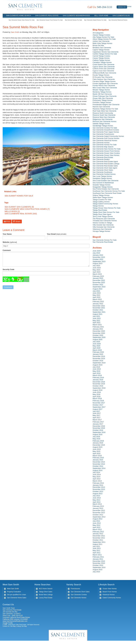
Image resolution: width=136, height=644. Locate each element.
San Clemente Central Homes (104, 174)
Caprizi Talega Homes (101, 50)
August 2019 (98, 365)
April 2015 (97, 453)
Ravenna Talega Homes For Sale (105, 109)
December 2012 (99, 510)
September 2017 (99, 407)
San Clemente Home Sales (17, 598)
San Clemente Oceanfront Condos (106, 130)
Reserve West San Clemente (104, 117)
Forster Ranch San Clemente (104, 86)
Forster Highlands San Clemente (105, 84)
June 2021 (97, 318)
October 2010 (98, 565)
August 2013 (98, 494)
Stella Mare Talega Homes (103, 197)
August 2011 (98, 544)
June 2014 (97, 475)
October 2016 (98, 430)
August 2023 (98, 263)
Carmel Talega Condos (101, 56)
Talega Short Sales (46, 592)
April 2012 (97, 527)
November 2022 (99, 282)
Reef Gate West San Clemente (105, 111)
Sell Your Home (101, 16)
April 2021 (97, 323)
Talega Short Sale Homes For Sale (106, 212)
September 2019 (99, 363)
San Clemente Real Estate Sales (105, 166)
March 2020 (97, 350)
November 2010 (99, 563)
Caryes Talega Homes (101, 58)
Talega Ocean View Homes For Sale (107, 208)
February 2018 (98, 401)
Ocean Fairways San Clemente (105, 96)
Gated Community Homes (112, 598)
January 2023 (98, 278)
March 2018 (97, 399)
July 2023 (96, 266)
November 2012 (99, 513)
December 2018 (99, 382)
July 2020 (96, 342)
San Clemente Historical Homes (118, 20)
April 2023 (97, 272)
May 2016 (96, 439)
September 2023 (99, 261)
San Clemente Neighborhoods (76, 16)
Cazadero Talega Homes (102, 62)
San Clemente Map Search (103, 147)
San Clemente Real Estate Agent (105, 161)
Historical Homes (109, 595)
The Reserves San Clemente (104, 219)
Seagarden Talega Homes (103, 187)
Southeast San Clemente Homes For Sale (109, 191)
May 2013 (96, 500)
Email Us (122, 7)
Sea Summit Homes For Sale (73, 20)
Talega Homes (98, 206)
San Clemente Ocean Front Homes (106, 151)
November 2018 (99, 384)
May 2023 (96, 270)
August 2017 (98, 409)
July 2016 (96, 437)
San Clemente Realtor (101, 159)
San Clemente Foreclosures (103, 134)
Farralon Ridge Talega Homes (104, 81)
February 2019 (98, 377)
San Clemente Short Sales (103, 170)
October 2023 (98, 259)
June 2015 (97, 449)
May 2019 (96, 371)
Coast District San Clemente (104, 64)
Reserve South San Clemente (104, 115)
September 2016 (99, 432)
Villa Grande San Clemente (103, 225)
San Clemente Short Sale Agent (105, 168)
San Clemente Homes (101, 143)
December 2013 (99, 487)
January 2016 (98, 443)
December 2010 (99, 561)
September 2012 (99, 517)
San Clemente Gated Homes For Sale (95, 20)
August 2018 (98, 390)
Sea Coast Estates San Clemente (106, 181)
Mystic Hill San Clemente (102, 94)
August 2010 (98, 570)
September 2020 (99, 337)
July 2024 (96, 253)
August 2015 (98, 447)
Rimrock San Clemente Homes (105, 121)
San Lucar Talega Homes (102, 176)
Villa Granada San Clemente (104, 227)
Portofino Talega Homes (102, 102)
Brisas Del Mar (98, 45)
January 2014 (98, 485)
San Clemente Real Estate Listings (106, 164)
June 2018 (97, 392)
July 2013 (96, 496)
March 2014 (97, 481)
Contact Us (6, 626)
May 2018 (96, 394)
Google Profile (8, 623)
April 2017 (97, 418)
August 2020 (98, 339)
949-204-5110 (100, 7)
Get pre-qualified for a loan (16, 595)
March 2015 (97, 456)
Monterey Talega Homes (102, 92)
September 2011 (99, 542)
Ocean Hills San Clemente (103, 98)
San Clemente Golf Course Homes (106, 138)
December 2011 (99, 536)
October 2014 (98, 466)
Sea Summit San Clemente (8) (19, 207)
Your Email (57, 234)
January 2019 (98, 380)
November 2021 (99, 308)
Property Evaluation (14, 592)
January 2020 (98, 354)
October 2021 (98, 310)
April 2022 (97, 297)
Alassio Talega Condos (101, 35)
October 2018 (98, 386)
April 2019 (97, 373)
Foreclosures (75, 589)
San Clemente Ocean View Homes (106, 155)
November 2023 (99, 257)
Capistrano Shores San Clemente (106, 52)
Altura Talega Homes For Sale (104, 39)
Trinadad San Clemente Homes (105, 221)
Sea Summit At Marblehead (103, 183)
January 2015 (98, 460)
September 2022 (99, 287)
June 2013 (97, 498)
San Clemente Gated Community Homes (108, 136)
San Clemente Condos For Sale (105, 128)
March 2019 (97, 375)
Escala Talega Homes (101, 75)
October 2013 (98, 491)
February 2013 (98, 506)
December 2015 (99, 445)
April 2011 (97, 553)
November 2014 (99, 464)
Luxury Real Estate (46, 598)
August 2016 (98, 434)
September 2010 (99, 567)
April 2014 (97, 479)
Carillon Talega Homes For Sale (105, 54)
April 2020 (97, 348)
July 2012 (96, 521)
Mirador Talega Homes (101, 90)
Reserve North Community (103, 113)
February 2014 (98, 483)
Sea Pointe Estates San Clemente (106, 189)
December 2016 (99, 426)
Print (7, 221)
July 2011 (96, 546)
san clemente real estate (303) (21, 214)
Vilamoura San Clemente (102, 229)
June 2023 (97, 268)
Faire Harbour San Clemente (104, 79)
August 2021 (98, 314)
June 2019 (97, 369)
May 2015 (96, 451)
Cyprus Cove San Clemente (103, 71)
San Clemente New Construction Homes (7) (27, 209)
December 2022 (99, 280)
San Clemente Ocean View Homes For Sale (22, 20)
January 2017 (98, 424)
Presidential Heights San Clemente (106, 105)
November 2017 (99, 403)
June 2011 (97, 548)
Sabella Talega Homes (101, 124)
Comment (7, 250)
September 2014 (99, 468)
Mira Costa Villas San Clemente (105, 88)
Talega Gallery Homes (101, 202)
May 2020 (96, 346)
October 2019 (98, 361)
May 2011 (96, 551)
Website (10, 242)
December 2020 (99, 331)
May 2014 (96, 477)
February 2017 (98, 422)
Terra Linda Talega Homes (103, 216)
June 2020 (97, 344)
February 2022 (98, 302)
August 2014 (98, 470)
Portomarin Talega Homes (103, 100)
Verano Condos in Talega (102, 223)
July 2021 (96, 316)
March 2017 (97, 420)
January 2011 (98, 559)
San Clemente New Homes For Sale (107, 149)
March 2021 (97, 325)
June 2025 (97, 251)
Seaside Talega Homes (102, 185)
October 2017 (98, 405)
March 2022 (97, 299)
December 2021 (99, 306)
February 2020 (98, 352)
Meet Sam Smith (13, 589)
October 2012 (98, 515)
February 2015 (98, 458)
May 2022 (96, 295)
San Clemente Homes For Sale (105, 145)
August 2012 (98, 519)
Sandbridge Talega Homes (103, 126)
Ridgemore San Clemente (103, 119)
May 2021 (96, 321)
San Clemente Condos (79, 595)
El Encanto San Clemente (103, 77)
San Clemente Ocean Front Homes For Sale (50, 20)
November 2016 (99, 428)
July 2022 (96, 291)
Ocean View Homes (110, 589)
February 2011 (98, 557)
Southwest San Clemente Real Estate (107, 193)
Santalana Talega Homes (102, 178)
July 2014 (96, 472)
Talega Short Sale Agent (102, 214)
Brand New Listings (46, 595)
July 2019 (96, 367)
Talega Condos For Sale (102, 200)
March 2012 (97, 529)
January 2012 (98, 534)
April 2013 (97, 502)
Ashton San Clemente (101, 41)
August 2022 (98, 289)
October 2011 (98, 540)
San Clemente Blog (121, 16)
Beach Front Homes (110, 592)
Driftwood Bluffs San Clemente (104, 73)
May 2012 (96, 525)
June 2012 (97, 523)
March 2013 (97, 504)
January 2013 (98, 508)
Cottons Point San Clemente (104, 69)
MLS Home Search (46, 589)
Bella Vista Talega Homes (103, 43)
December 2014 (99, 462)
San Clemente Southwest (102, 172)
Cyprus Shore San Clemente (104, 67)
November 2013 (99, 489)
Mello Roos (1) (12, 211)
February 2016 (98, 441)
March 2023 (97, 274)
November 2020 (99, 333)
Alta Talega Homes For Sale (103, 37)
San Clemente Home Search (19, 16)
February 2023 (98, 276)
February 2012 (98, 532)
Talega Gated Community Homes (105, 204)
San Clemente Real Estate (47, 16)
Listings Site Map (22, 626)
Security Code (8, 269)
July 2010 (96, 572)
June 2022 (97, 293)
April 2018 (97, 397)
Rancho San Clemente (101, 107)
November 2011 (99, 538)
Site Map (13, 626)
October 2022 (98, 285)
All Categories (98, 33)
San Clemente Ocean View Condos (106, 153)
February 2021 (98, 327)
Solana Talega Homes (101, 195)
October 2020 (98, 335)
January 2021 (98, 329)
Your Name (7, 234)
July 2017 (96, 411)
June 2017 (97, 413)
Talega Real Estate (100, 210)
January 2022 (98, 304)
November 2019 (99, 358)
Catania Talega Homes (101, 60)
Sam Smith (15, 32)
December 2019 (99, 356)
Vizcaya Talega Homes (101, 231)
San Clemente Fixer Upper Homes (106, 132)
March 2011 (97, 555)
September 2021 (99, 312)
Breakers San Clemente (102, 48)
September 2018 (99, 388)
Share (17, 221)
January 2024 (98, 255)
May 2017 (96, 415)
